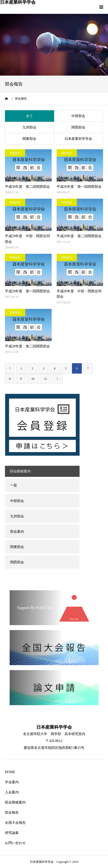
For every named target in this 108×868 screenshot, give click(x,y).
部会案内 (17, 532)
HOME (10, 772)
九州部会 (29, 127)
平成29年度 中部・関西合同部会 (27, 239)
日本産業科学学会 (18, 2)
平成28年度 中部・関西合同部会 (79, 294)
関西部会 (78, 127)
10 (33, 379)
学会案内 (12, 782)
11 (45, 379)
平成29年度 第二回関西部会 (79, 236)
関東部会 (29, 139)
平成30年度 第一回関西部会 (79, 187)
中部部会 (78, 116)
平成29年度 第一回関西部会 (27, 291)
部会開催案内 (15, 802)
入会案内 (12, 792)
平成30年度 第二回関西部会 (27, 187)
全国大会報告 (15, 823)
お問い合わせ (15, 843)
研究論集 (12, 833)
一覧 (14, 485)
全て (29, 116)
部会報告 (12, 813)
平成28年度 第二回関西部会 (27, 346)
